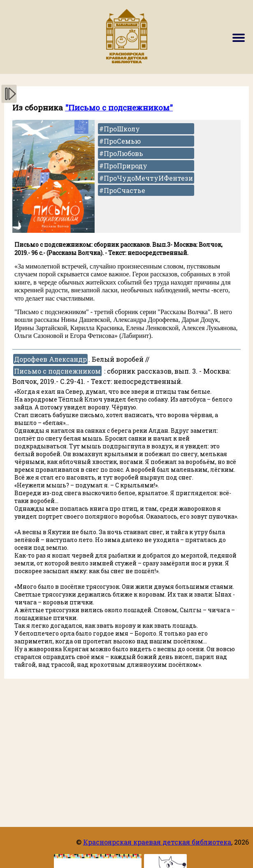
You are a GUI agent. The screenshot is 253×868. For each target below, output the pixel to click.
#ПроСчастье (122, 190)
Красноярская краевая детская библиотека (157, 842)
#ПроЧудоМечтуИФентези (146, 178)
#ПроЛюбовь (121, 153)
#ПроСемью (120, 141)
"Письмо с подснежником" (119, 107)
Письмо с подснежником (57, 371)
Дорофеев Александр (50, 359)
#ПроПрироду (123, 166)
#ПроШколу (120, 129)
